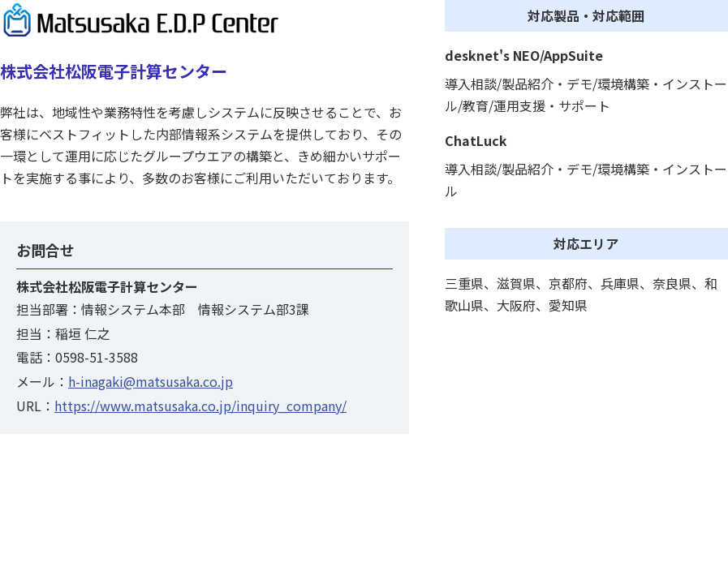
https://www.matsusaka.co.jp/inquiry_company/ (200, 406)
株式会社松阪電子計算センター (114, 71)
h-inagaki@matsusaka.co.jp (151, 381)
